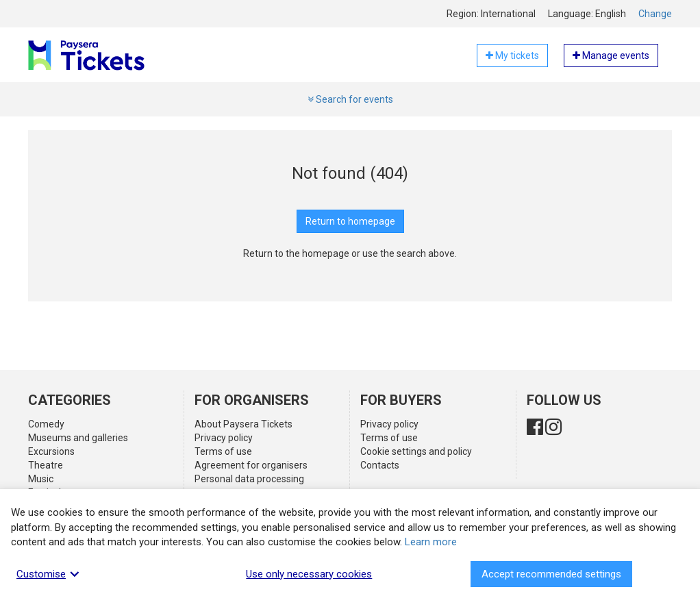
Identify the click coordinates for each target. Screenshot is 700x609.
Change (655, 14)
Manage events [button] (611, 55)
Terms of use (223, 451)
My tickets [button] (512, 55)
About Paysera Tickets (243, 424)
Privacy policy (224, 438)
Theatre (46, 465)
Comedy (46, 424)
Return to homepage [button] (350, 221)
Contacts (380, 465)
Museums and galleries (78, 438)
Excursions (51, 451)
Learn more (431, 542)
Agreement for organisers (251, 465)
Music (41, 479)
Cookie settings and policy (416, 451)
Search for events (350, 99)
